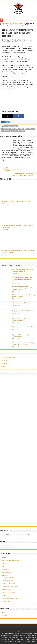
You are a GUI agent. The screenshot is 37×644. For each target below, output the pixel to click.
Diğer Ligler (4, 575)
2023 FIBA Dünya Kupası (15, 23)
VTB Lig (5, 596)
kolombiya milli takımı (18, 131)
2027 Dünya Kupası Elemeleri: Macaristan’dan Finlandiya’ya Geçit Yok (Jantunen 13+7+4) (23, 288)
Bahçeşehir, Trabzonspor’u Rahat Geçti (23, 327)
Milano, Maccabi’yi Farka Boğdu (21, 303)
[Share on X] (7, 116)
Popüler (10, 265)
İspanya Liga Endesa (8, 581)
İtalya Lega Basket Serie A (10, 587)
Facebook (4, 616)
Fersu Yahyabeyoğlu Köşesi (9, 357)
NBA (2, 566)
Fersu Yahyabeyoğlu (9, 39)
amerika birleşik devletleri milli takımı (13, 129)
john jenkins (5, 131)
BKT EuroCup (5, 569)
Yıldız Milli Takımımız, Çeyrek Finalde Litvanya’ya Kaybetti (20, 20)
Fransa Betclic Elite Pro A (9, 593)
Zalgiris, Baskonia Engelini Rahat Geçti (23, 311)
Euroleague (4, 563)
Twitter (3, 613)
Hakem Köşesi (7, 601)
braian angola (30, 129)
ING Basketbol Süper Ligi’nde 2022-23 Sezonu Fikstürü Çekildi (23, 174)
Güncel (4, 265)
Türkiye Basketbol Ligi (9, 578)
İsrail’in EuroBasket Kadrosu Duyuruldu (14, 169)
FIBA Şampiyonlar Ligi (7, 572)
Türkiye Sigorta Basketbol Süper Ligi (11, 560)
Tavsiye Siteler (5, 360)
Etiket (24, 265)
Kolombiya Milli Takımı (12, 42)
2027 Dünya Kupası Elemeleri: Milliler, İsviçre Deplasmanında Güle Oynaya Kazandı (22, 279)
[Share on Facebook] (19, 116)
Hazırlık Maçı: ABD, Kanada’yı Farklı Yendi (16, 202)
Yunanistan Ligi (7, 590)
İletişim (3, 366)
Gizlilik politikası (6, 363)
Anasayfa (4, 23)
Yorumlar (18, 265)
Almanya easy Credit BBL (10, 584)
